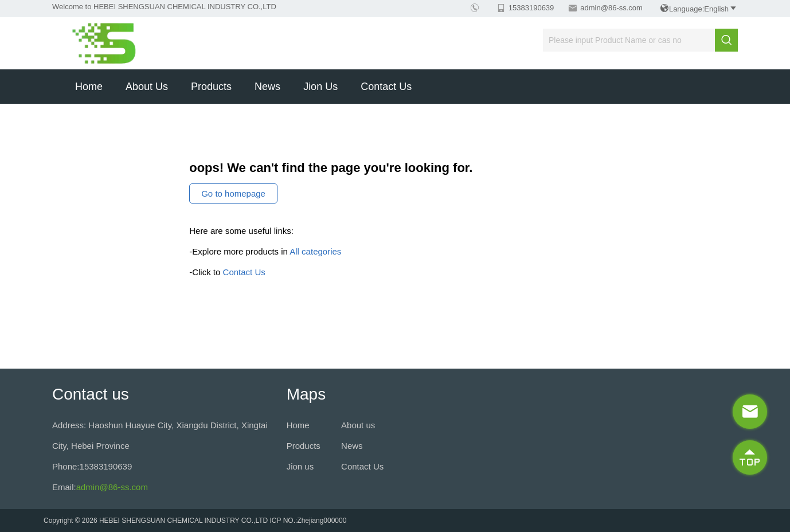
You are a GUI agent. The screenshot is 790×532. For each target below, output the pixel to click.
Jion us (320, 87)
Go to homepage (233, 193)
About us (147, 87)
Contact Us (386, 87)
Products (211, 87)
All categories (315, 251)
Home (89, 87)
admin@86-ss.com (611, 8)
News (267, 87)
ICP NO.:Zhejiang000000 (308, 521)
